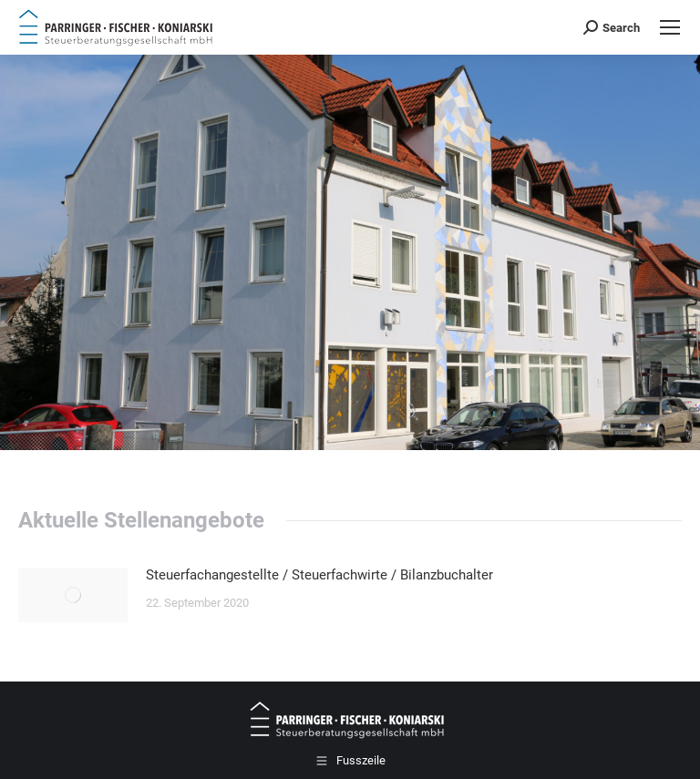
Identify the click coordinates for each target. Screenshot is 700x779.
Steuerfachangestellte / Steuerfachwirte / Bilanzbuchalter (319, 575)
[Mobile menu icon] (670, 27)
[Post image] (73, 595)
